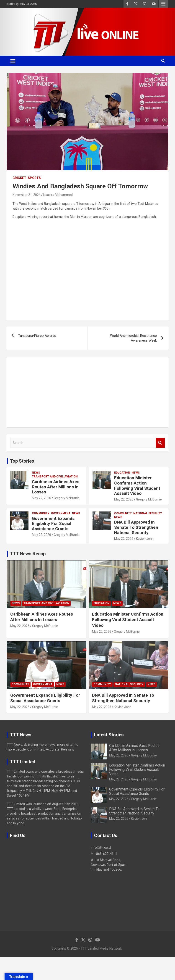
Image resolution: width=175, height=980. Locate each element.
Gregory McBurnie (67, 498)
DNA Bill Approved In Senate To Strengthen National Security (136, 527)
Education (122, 473)
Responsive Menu (163, 4)
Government (61, 513)
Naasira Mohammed (58, 195)
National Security (148, 513)
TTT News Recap (28, 554)
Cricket (19, 178)
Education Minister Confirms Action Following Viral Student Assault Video (137, 486)
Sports (34, 178)
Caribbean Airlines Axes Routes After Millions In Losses (56, 487)
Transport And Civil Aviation (55, 477)
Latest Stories (109, 735)
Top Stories (22, 461)
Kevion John (145, 539)
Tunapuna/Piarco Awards (37, 336)
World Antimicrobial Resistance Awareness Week (133, 338)
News (36, 473)
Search (160, 443)
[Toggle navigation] (13, 61)
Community (41, 513)
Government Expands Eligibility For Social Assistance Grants (53, 524)
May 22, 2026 (41, 498)
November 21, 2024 (27, 195)
